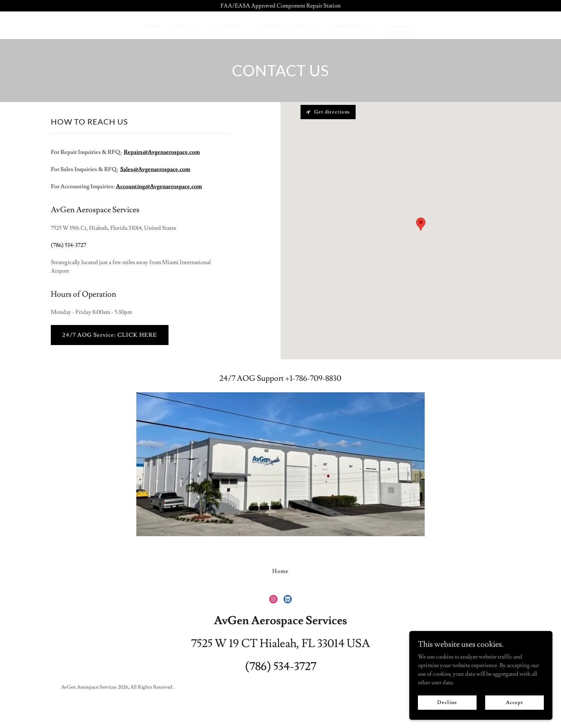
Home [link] (154, 26)
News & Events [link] (353, 26)
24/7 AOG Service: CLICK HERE (110, 335)
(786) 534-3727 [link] (69, 245)
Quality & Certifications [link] (288, 26)
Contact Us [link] (400, 26)
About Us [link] (186, 26)
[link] (273, 599)
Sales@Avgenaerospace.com (155, 169)
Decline (447, 702)
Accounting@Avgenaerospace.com (159, 186)
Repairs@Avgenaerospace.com (162, 152)
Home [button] (280, 571)
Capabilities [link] (226, 26)
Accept (514, 702)
